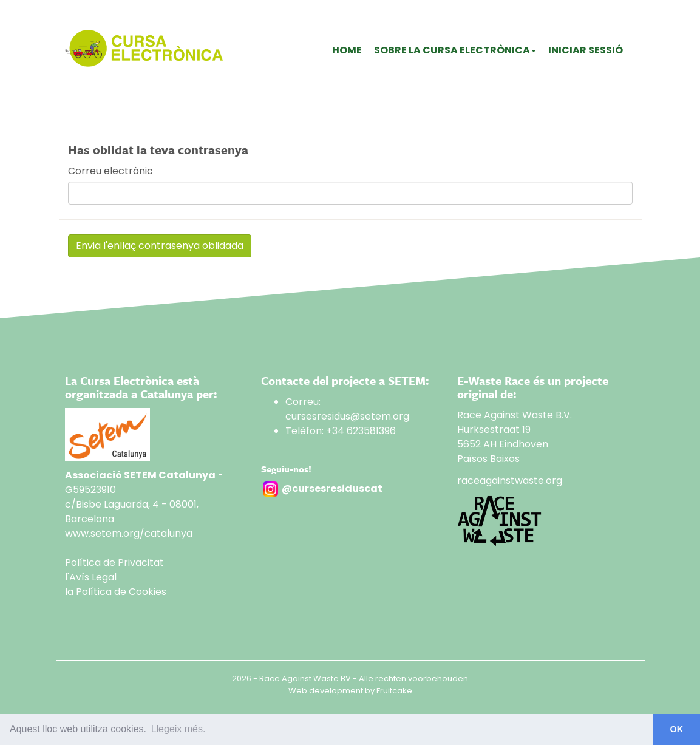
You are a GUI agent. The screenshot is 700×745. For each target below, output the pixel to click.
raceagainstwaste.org (510, 481)
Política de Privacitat (114, 563)
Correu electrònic (110, 171)
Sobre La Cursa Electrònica (455, 50)
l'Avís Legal (91, 577)
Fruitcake (394, 691)
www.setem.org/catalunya (129, 533)
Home (347, 50)
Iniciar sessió (586, 50)
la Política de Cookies (116, 592)
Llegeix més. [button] (178, 729)
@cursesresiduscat (332, 488)
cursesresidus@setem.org (347, 416)
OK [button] (677, 729)
